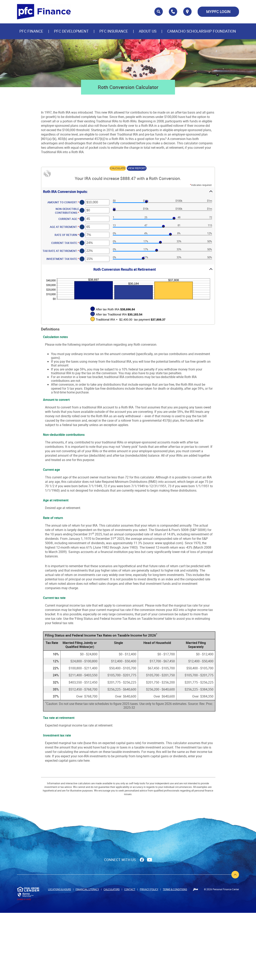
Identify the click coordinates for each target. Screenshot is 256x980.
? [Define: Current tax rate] (82, 243)
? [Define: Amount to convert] (82, 202)
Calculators (112, 889)
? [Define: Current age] (82, 219)
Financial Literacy (87, 889)
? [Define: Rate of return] (82, 235)
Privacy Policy (149, 889)
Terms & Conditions (175, 889)
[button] (128, 191)
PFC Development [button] (71, 31)
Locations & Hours (59, 889)
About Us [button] (148, 31)
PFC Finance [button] (31, 31)
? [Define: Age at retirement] (82, 227)
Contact (130, 889)
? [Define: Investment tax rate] (82, 259)
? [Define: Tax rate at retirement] (82, 251)
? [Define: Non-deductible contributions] (82, 210)
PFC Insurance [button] (114, 31)
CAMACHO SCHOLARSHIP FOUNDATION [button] (202, 31)
